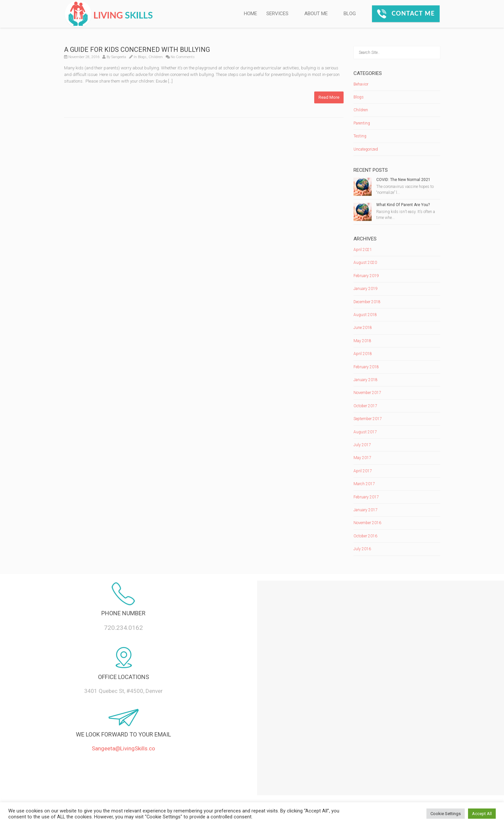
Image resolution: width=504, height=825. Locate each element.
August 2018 (365, 315)
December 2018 (367, 302)
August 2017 (365, 432)
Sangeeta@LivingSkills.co (123, 748)
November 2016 (367, 523)
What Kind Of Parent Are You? (403, 205)
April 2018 (363, 354)
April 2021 (363, 250)
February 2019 (366, 276)
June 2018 (363, 328)
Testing (360, 136)
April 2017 (363, 471)
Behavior (361, 84)
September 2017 (368, 419)
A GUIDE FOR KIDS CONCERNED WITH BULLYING (137, 50)
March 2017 (364, 484)
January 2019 (366, 289)
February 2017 (366, 497)
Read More (329, 97)
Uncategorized (366, 149)
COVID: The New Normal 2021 (403, 180)
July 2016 (362, 549)
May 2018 (362, 341)
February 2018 (366, 367)
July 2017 (362, 445)
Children (156, 57)
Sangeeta (119, 57)
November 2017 (367, 393)
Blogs (142, 57)
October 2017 (365, 406)
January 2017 (366, 510)
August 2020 (365, 263)
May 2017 (362, 458)
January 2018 (366, 380)
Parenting (362, 123)
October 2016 (365, 536)
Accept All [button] (482, 814)
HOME (251, 14)
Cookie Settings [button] (446, 814)
